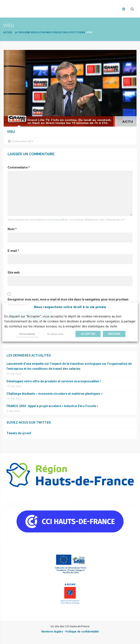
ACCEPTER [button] (88, 334)
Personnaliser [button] (27, 334)
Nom (12, 229)
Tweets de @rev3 (19, 433)
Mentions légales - (53, 632)
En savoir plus (55, 334)
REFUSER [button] (114, 334)
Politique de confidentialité (82, 632)
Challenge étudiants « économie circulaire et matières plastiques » (55, 394)
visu (11, 132)
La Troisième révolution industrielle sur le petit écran (50, 32)
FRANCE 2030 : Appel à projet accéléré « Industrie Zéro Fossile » (52, 406)
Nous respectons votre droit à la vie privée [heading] (70, 307)
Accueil (8, 32)
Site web (14, 272)
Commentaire (19, 167)
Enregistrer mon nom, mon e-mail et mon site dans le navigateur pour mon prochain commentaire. (68, 302)
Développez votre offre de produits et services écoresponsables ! (54, 381)
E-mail (13, 251)
